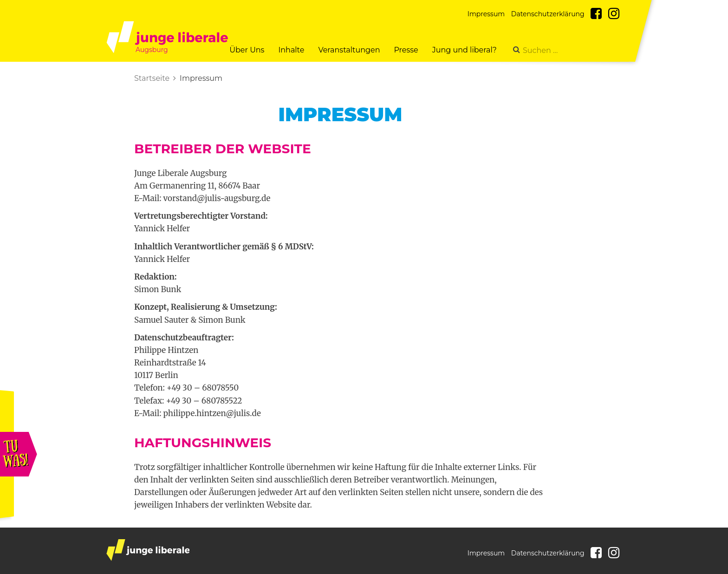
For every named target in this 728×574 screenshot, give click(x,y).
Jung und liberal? (465, 50)
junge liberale (148, 550)
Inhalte (291, 50)
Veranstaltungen (349, 50)
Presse (406, 50)
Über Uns (247, 50)
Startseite (152, 78)
